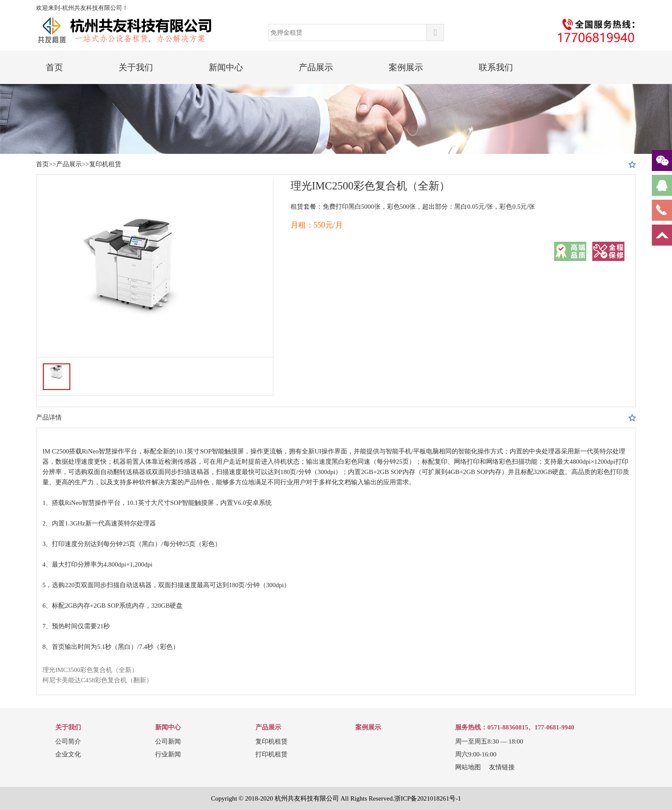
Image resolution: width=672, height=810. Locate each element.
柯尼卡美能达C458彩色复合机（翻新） (98, 680)
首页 (54, 67)
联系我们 (496, 67)
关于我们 (136, 67)
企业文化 (68, 754)
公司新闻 (168, 741)
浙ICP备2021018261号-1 (428, 798)
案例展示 (406, 67)
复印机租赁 (105, 164)
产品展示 (316, 67)
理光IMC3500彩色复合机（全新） (90, 670)
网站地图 (468, 767)
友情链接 (502, 767)
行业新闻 (168, 754)
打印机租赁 (271, 754)
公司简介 (68, 741)
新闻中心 (226, 67)
